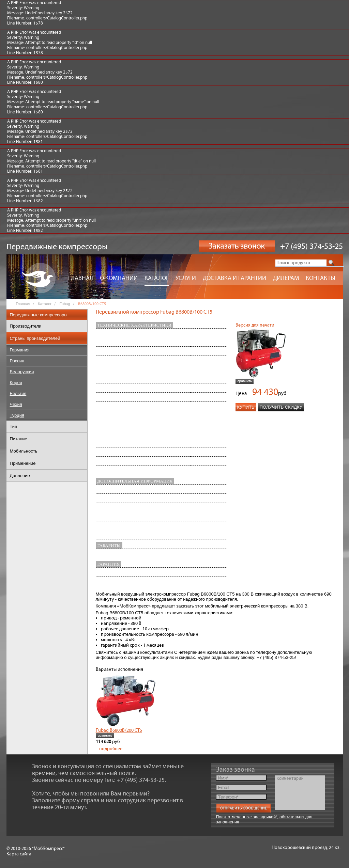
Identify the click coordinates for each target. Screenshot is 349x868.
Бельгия (18, 393)
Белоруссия (22, 372)
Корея (16, 383)
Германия (20, 350)
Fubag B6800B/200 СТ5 (119, 730)
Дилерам (286, 278)
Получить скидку (281, 407)
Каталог (157, 278)
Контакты (320, 278)
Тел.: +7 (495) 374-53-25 (134, 780)
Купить (246, 407)
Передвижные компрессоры (39, 315)
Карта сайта (19, 854)
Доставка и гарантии (234, 278)
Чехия (16, 404)
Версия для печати (255, 325)
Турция (17, 415)
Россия (17, 361)
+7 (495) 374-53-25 (312, 247)
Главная (81, 278)
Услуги (186, 278)
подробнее (111, 749)
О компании (119, 278)
